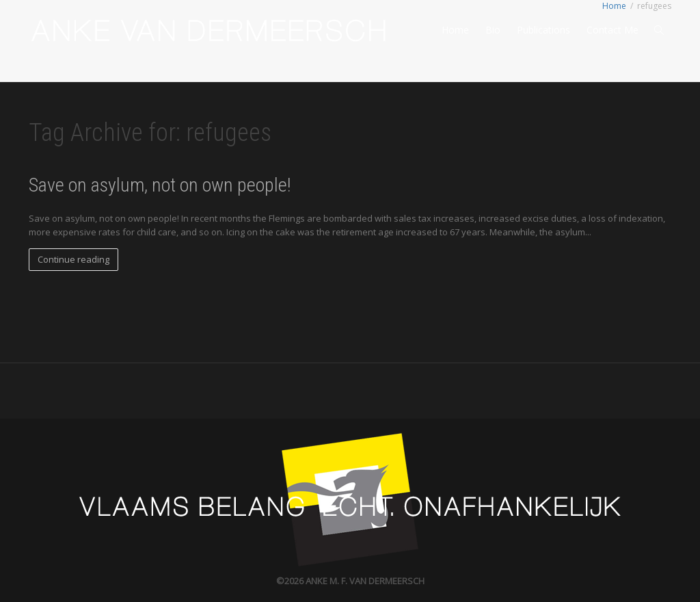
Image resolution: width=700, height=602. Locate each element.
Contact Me (612, 30)
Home (455, 30)
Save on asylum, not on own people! (160, 185)
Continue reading (73, 259)
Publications (543, 30)
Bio (493, 30)
